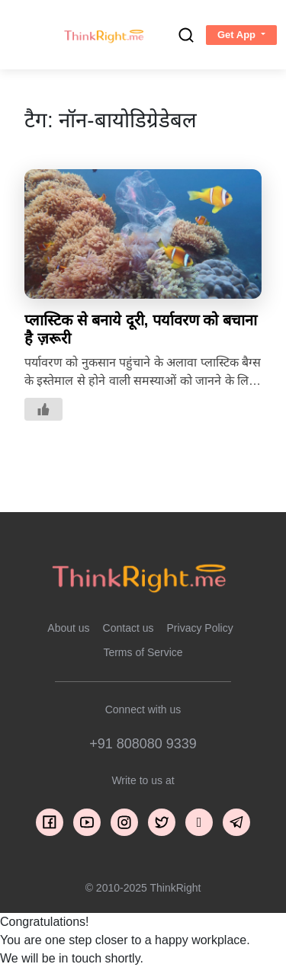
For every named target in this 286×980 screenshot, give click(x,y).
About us (68, 628)
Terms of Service (143, 652)
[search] (186, 35)
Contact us (129, 628)
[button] (241, 35)
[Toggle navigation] (25, 35)
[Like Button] (43, 409)
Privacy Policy (200, 628)
